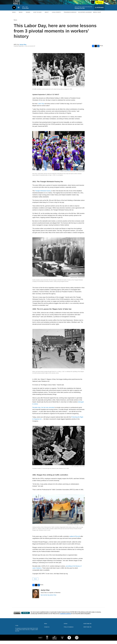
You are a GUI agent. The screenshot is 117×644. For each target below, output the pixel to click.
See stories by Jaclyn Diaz (48, 598)
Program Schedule (70, 16)
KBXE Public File (87, 630)
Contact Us (47, 630)
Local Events (56, 16)
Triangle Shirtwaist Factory (43, 194)
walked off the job (75, 540)
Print (101, 49)
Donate (101, 4)
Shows (28, 16)
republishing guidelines (66, 617)
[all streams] (99, 11)
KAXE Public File (87, 627)
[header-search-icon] (93, 4)
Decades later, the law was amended (43, 411)
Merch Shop (97, 16)
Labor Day (41, 107)
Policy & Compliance (69, 630)
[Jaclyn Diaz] (36, 597)
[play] (14, 11)
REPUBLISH (26, 616)
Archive (66, 627)
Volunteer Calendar (85, 16)
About (47, 16)
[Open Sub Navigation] (17, 16)
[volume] (19, 11)
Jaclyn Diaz (23, 48)
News (14, 16)
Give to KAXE (37, 16)
